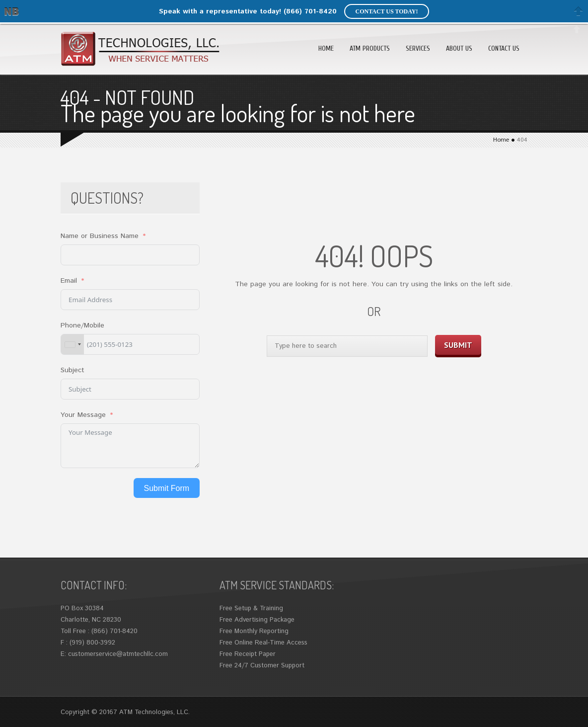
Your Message (83, 415)
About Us (459, 48)
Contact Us (504, 48)
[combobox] (73, 344)
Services (418, 48)
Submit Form (167, 488)
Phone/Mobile (82, 325)
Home (326, 48)
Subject (73, 370)
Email (69, 281)
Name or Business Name (100, 236)
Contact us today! (386, 11)
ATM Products (370, 48)
